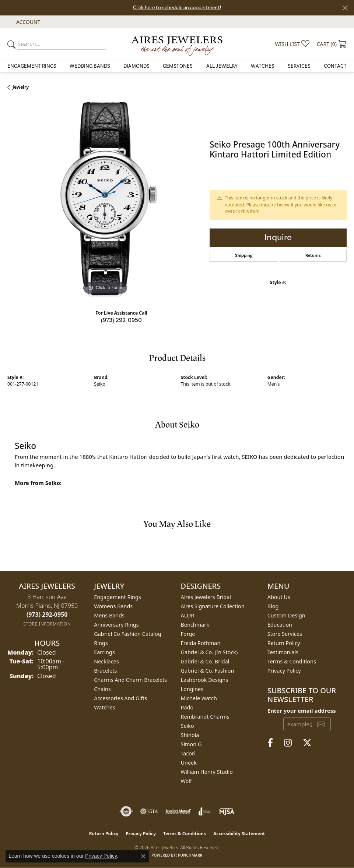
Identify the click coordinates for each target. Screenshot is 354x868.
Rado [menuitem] (187, 707)
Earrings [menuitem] (104, 652)
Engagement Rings (32, 66)
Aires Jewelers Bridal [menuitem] (206, 597)
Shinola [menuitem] (190, 735)
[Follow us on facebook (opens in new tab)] (270, 743)
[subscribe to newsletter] (321, 724)
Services (299, 66)
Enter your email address (302, 711)
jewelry (21, 87)
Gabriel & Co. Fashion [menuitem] (208, 671)
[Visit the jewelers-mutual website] (178, 811)
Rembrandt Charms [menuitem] (205, 717)
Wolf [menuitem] (186, 781)
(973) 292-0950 (121, 320)
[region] (105, 199)
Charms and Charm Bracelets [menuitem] (130, 680)
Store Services (285, 634)
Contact (335, 66)
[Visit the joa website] (205, 811)
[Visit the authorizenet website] (126, 811)
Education (280, 625)
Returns (313, 256)
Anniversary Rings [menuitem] (116, 625)
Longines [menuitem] (192, 689)
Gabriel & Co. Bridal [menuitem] (205, 661)
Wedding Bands (90, 66)
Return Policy (284, 643)
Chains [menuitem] (102, 689)
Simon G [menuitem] (191, 744)
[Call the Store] (47, 614)
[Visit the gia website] (149, 811)
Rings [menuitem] (101, 643)
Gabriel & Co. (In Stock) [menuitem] (209, 652)
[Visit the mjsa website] (227, 811)
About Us (279, 597)
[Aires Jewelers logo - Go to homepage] (177, 44)
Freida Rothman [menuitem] (201, 643)
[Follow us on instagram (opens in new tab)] (288, 743)
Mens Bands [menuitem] (109, 615)
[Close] (345, 8)
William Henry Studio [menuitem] (207, 772)
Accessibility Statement (239, 834)
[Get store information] (47, 624)
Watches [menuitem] (104, 707)
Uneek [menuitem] (189, 763)
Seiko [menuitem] (187, 726)
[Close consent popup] (143, 856)
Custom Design (286, 615)
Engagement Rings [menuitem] (118, 597)
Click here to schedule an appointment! (177, 8)
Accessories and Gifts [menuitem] (120, 698)
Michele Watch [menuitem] (199, 698)
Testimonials (283, 652)
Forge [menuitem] (188, 634)
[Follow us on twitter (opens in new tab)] (307, 743)
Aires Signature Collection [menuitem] (213, 606)
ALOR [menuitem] (188, 615)
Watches (263, 66)
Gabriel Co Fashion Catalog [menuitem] (127, 634)
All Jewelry (222, 66)
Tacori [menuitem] (188, 753)
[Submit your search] (13, 44)
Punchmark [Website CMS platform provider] (190, 855)
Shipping (244, 256)
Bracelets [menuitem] (105, 671)
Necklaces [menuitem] (106, 661)
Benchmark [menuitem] (195, 625)
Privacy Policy (284, 671)
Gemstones (178, 66)
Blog (273, 606)
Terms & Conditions (292, 661)
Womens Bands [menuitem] (113, 606)
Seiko (100, 384)
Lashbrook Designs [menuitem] (205, 680)
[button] (27, 22)
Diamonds (136, 66)
